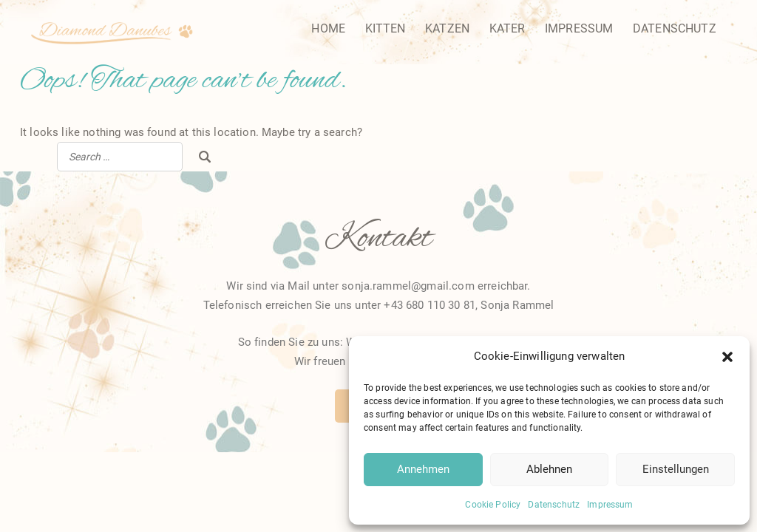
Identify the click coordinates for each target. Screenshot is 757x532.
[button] (727, 357)
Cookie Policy (493, 505)
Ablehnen (549, 469)
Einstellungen (676, 469)
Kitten (386, 28)
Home (328, 28)
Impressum (610, 505)
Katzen (447, 28)
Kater (508, 28)
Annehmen (423, 469)
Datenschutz (554, 505)
